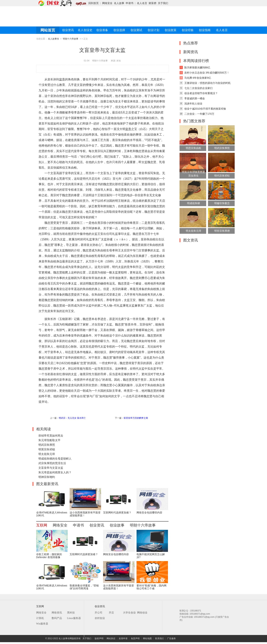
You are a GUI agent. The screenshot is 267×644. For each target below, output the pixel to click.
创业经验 (188, 30)
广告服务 (171, 638)
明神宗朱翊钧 (47, 477)
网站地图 (147, 638)
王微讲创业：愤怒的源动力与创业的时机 (207, 83)
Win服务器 (42, 624)
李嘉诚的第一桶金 (195, 98)
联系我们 (160, 638)
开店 (111, 613)
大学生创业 (129, 613)
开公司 (98, 613)
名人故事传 (53, 39)
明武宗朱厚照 (47, 445)
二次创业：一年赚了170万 (199, 114)
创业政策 (171, 30)
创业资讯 (68, 30)
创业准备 (102, 30)
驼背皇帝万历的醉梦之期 (136, 418)
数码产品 (57, 618)
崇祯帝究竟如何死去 (51, 436)
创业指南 (205, 30)
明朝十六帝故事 (71, 39)
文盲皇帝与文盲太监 (51, 468)
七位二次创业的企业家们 (198, 88)
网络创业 (142, 613)
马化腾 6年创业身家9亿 (198, 78)
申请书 (130, 3)
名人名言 (142, 3)
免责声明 (135, 638)
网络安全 (107, 3)
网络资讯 (57, 613)
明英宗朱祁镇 (47, 449)
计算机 (40, 618)
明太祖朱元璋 (47, 454)
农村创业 (100, 618)
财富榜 (153, 3)
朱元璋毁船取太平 (49, 440)
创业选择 (119, 30)
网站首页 (48, 30)
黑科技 (71, 613)
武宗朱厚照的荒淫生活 (52, 463)
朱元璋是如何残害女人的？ (55, 472)
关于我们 (163, 3)
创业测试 (136, 30)
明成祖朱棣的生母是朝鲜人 (55, 459)
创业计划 (153, 30)
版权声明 (99, 638)
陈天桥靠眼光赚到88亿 (197, 67)
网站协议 (111, 638)
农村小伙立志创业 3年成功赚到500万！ (207, 73)
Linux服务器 (74, 618)
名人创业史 (85, 30)
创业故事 (117, 525)
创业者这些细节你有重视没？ (201, 93)
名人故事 (119, 3)
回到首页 (94, 3)
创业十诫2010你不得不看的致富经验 (205, 109)
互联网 (42, 525)
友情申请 (123, 638)
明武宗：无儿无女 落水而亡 (72, 418)
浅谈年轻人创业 (193, 104)
